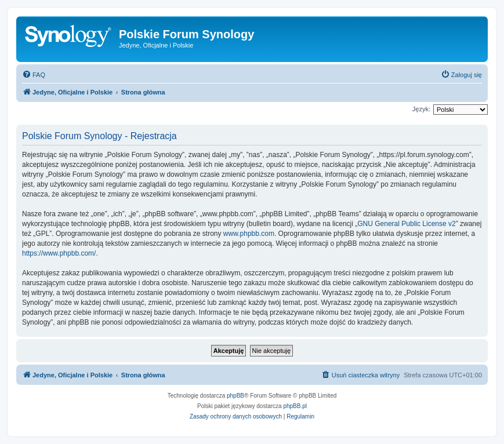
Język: (421, 109)
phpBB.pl (295, 406)
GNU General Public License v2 (406, 224)
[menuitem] (34, 75)
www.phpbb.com (249, 234)
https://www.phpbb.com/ (59, 253)
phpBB (235, 396)
